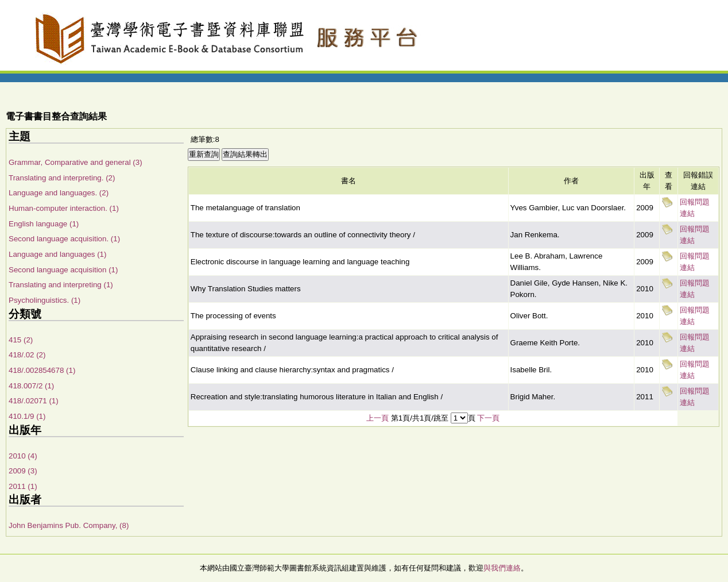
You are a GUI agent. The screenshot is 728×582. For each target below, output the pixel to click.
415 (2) (21, 340)
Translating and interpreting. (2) (62, 178)
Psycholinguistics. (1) (44, 300)
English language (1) (44, 224)
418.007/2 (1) (31, 386)
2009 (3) (23, 471)
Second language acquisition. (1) (64, 239)
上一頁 (377, 418)
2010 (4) (23, 456)
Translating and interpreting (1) (61, 285)
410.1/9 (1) (27, 416)
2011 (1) (23, 486)
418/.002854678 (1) (42, 370)
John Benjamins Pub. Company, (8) (69, 525)
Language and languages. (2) (59, 193)
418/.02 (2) (27, 355)
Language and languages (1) (57, 254)
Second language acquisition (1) (63, 270)
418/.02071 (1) (34, 401)
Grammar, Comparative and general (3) (75, 162)
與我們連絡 (502, 568)
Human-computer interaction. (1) (64, 208)
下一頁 (488, 418)
